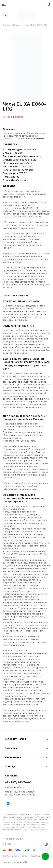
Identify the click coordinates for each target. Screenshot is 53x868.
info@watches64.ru (14, 788)
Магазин (18, 25)
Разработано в (15, 862)
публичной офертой (23, 820)
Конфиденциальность (14, 839)
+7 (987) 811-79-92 (18, 783)
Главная (7, 25)
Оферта (7, 844)
